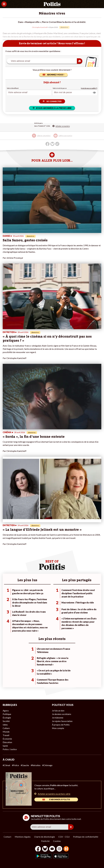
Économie (7, 739)
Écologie (7, 718)
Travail (6, 735)
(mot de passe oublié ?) (89, 88)
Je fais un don (58, 711)
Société (6, 721)
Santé (5, 746)
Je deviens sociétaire (62, 714)
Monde (6, 732)
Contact (7, 837)
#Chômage (47, 765)
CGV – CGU (64, 837)
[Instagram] (59, 849)
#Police (15, 765)
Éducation (7, 742)
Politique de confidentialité (86, 837)
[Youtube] (52, 849)
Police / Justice (10, 749)
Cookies (57, 841)
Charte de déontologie (44, 837)
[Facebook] (38, 849)
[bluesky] (45, 849)
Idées (5, 725)
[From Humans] (66, 849)
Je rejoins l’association (62, 721)
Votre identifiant (13, 88)
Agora (6, 711)
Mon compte (58, 728)
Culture (6, 728)
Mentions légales (23, 837)
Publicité (45, 841)
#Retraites (36, 765)
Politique (7, 714)
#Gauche (25, 765)
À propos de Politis (61, 725)
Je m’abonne (58, 718)
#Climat (6, 765)
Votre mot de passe (60, 88)
